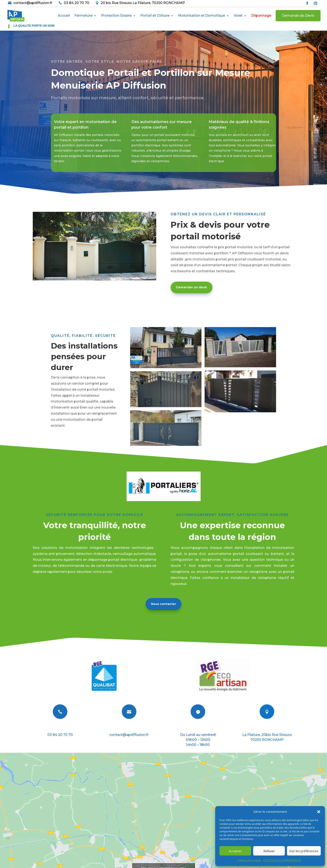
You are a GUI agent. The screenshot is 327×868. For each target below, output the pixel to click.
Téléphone (60, 728)
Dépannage (261, 16)
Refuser (269, 851)
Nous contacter (163, 604)
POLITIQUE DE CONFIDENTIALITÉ (282, 860)
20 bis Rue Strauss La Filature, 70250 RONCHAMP (143, 3)
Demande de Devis (298, 16)
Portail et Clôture (155, 16)
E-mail (129, 728)
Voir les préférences (304, 851)
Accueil (64, 16)
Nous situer (267, 728)
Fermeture (83, 16)
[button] (319, 812)
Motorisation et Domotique (202, 16)
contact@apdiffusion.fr (33, 3)
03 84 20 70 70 (77, 3)
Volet (238, 16)
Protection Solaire (116, 16)
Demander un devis (192, 287)
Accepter (235, 851)
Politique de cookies (249, 860)
